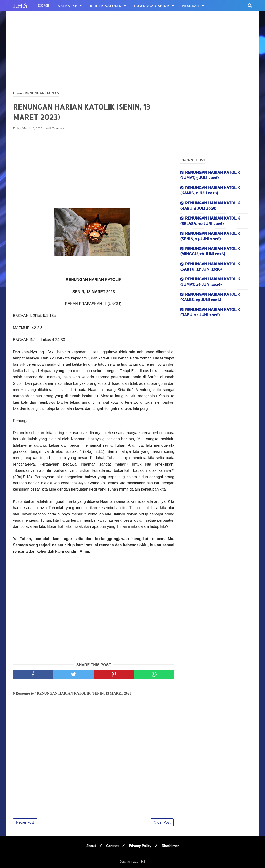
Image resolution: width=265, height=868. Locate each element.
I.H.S (20, 6)
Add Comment (55, 128)
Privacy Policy (140, 846)
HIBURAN (191, 6)
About (91, 846)
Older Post (162, 822)
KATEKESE (67, 6)
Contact (112, 846)
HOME (44, 6)
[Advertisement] (132, 50)
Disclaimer (170, 846)
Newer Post (25, 822)
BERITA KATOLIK (106, 6)
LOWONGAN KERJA (152, 6)
